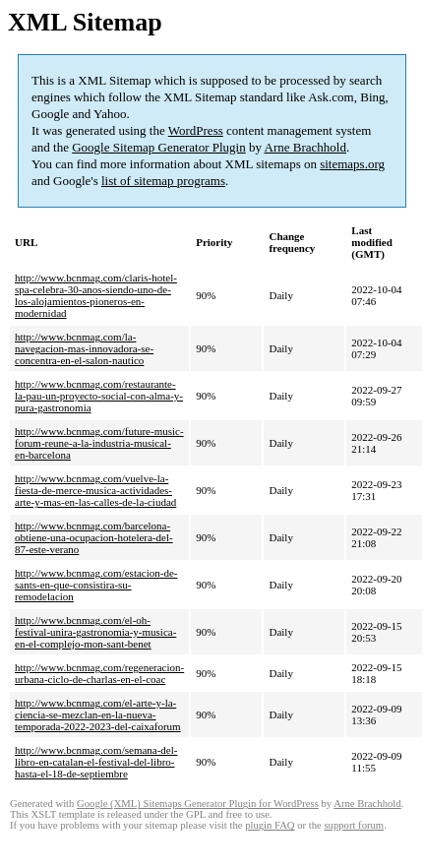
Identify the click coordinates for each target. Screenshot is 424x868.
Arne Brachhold (305, 147)
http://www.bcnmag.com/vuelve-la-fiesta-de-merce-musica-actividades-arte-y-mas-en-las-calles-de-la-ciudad (95, 490)
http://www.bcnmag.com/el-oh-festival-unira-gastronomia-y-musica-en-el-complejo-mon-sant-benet (95, 632)
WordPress (196, 130)
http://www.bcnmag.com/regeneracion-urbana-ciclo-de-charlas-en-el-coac (99, 673)
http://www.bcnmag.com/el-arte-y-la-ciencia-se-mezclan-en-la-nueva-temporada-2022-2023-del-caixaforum (98, 714)
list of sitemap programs (163, 181)
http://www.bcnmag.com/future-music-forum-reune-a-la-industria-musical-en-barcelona (99, 443)
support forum (354, 825)
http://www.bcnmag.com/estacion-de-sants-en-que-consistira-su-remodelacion (96, 585)
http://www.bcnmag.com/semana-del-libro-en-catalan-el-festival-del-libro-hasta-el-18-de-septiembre (96, 762)
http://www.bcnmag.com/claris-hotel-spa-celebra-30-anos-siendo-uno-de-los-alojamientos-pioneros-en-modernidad (96, 295)
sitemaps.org (352, 164)
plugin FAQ (270, 825)
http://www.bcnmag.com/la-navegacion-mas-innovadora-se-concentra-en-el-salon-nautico (84, 348)
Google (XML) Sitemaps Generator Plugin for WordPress (198, 804)
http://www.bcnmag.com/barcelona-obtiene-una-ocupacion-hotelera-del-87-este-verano (94, 537)
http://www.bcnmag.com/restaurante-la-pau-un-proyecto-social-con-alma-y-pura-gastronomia (99, 396)
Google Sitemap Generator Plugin (159, 147)
